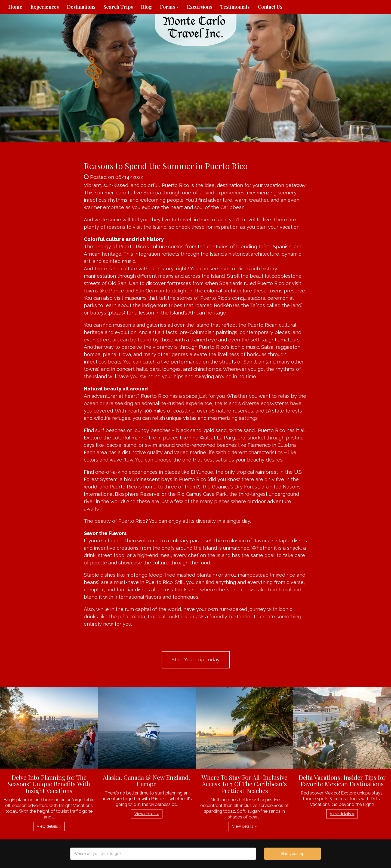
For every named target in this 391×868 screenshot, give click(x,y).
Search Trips (118, 7)
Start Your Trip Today (196, 660)
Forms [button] (169, 7)
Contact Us (270, 7)
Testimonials (235, 7)
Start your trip (293, 854)
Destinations (81, 7)
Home (15, 7)
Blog (146, 7)
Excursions (199, 7)
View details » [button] (49, 826)
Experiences (45, 7)
